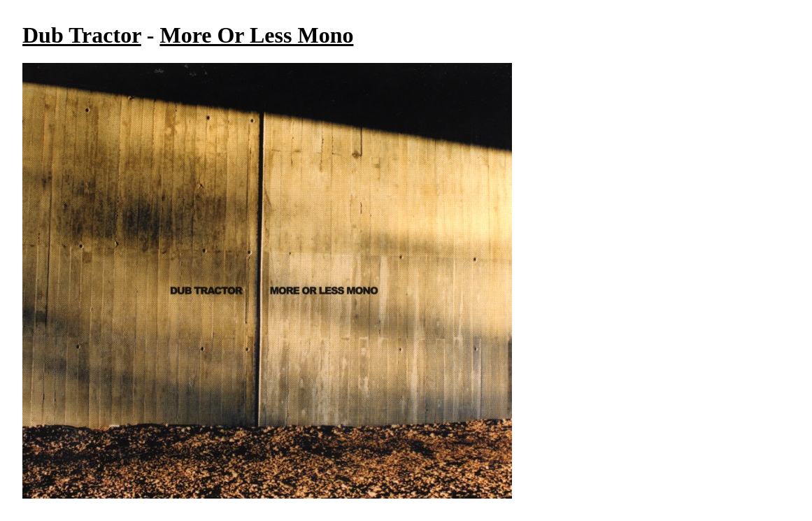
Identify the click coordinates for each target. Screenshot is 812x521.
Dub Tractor (82, 35)
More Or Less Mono (256, 35)
